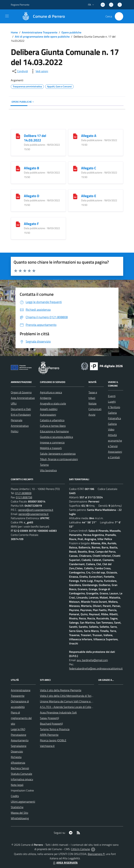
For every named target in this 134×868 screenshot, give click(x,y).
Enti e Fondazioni (21, 415)
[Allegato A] (75, 136)
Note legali (17, 785)
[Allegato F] (18, 224)
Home (14, 32)
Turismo (44, 465)
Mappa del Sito (19, 813)
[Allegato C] (75, 168)
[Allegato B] (18, 168)
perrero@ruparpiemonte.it (33, 514)
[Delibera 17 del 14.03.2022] (18, 136)
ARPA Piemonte (49, 735)
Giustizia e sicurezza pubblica (56, 437)
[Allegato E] (75, 196)
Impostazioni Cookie (22, 790)
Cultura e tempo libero (53, 426)
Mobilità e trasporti (51, 448)
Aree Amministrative (23, 398)
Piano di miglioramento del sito (21, 718)
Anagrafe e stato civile (53, 403)
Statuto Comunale (21, 774)
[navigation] (7, 16)
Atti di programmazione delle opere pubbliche (42, 37)
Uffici (14, 403)
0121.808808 (23, 493)
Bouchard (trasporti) (51, 724)
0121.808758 (24, 497)
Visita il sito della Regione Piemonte (61, 690)
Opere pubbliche (71, 32)
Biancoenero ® (96, 854)
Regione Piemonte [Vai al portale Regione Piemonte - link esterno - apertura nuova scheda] (20, 5)
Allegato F (31, 224)
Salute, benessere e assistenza (58, 454)
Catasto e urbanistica (52, 420)
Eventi (112, 396)
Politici (15, 431)
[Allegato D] (18, 196)
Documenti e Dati (21, 409)
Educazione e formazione (54, 431)
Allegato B (31, 168)
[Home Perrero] (42, 16)
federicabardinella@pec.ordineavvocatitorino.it (96, 668)
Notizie (92, 403)
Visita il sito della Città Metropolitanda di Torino (67, 696)
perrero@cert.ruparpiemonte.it (36, 510)
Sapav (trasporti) (49, 718)
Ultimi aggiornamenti (23, 802)
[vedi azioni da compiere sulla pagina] (39, 71)
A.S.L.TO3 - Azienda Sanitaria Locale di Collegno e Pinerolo (74, 707)
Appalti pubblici (49, 409)
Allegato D (32, 196)
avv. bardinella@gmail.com (92, 660)
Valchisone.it (47, 746)
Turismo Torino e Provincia (55, 729)
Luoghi (112, 402)
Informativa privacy (22, 779)
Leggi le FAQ (18, 729)
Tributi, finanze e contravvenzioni (59, 459)
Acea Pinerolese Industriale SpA (58, 712)
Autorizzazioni (48, 415)
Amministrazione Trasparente (40, 32)
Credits (15, 796)
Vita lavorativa (48, 470)
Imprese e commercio (52, 442)
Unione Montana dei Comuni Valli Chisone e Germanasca (73, 701)
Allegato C (89, 168)
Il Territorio (114, 407)
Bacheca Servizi (20, 768)
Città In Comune (80, 849)
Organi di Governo (21, 392)
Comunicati (95, 409)
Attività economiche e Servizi (115, 441)
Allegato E (89, 196)
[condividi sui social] (20, 71)
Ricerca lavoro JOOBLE (53, 740)
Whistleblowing (20, 818)
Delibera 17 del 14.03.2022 (35, 138)
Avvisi (92, 415)
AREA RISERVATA (65, 863)
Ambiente (46, 398)
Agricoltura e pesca (51, 392)
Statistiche (17, 807)
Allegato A (89, 136)
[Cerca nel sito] (119, 16)
